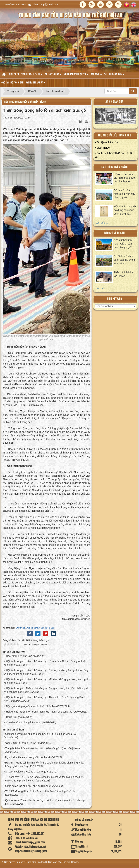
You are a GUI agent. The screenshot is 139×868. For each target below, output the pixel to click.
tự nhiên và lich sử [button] (32, 76)
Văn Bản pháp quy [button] (36, 84)
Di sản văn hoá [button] (53, 76)
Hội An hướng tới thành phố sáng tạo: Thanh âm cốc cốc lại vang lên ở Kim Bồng (44, 699)
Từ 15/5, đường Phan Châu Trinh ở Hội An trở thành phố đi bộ (40, 791)
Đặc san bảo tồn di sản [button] (12, 83)
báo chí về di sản (114, 233)
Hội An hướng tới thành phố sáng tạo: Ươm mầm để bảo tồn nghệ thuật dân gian (45, 663)
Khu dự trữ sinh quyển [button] (76, 76)
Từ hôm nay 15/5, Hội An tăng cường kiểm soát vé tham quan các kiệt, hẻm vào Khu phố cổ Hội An (44, 779)
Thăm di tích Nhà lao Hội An (123, 274)
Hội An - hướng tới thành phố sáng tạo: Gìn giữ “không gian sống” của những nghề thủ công (44, 764)
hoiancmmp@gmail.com (45, 4)
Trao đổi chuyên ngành (115, 167)
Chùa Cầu (12, 717)
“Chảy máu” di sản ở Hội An (21, 743)
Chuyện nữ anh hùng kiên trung (24, 722)
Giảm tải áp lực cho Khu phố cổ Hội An (27, 786)
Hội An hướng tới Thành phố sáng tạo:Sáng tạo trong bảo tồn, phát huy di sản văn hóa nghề (46, 690)
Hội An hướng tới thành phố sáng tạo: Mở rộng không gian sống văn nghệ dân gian (46, 681)
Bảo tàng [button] (96, 76)
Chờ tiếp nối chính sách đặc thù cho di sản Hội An (125, 260)
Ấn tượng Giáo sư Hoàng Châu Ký (24, 772)
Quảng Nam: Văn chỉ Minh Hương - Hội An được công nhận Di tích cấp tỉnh (44, 802)
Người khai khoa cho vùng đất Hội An (26, 757)
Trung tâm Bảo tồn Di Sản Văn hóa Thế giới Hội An (52, 862)
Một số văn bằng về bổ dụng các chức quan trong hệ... (125, 210)
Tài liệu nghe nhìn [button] (114, 76)
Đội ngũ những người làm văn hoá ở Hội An (30, 706)
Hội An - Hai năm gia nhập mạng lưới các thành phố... (125, 178)
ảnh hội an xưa (114, 102)
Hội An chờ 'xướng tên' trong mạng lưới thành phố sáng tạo (39, 712)
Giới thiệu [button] (14, 75)
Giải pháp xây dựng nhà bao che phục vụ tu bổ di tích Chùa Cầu (41, 734)
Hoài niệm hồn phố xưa (19, 656)
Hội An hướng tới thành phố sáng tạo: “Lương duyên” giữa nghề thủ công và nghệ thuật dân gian (46, 672)
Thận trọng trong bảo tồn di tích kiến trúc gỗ (24, 102)
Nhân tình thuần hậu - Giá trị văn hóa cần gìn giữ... (124, 244)
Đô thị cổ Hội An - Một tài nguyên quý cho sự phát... (124, 194)
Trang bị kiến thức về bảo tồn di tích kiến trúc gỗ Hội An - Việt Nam (42, 748)
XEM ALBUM (116, 117)
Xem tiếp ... (101, 223)
